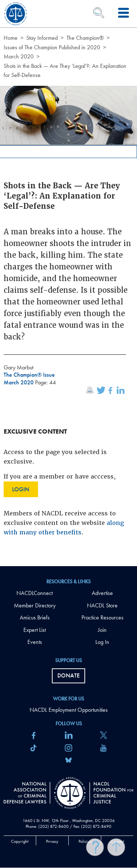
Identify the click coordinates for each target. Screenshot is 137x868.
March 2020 (19, 56)
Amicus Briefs (35, 617)
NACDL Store (102, 605)
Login (21, 489)
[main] (68, 283)
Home (11, 38)
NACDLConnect (35, 593)
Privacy (52, 841)
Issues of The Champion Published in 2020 (52, 47)
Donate (68, 675)
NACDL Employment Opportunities (69, 710)
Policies (85, 841)
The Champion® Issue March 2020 (29, 379)
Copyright (20, 841)
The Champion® (85, 38)
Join (102, 630)
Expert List (35, 630)
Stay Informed (42, 38)
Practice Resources (102, 617)
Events (35, 642)
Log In (102, 642)
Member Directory (35, 605)
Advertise (102, 593)
